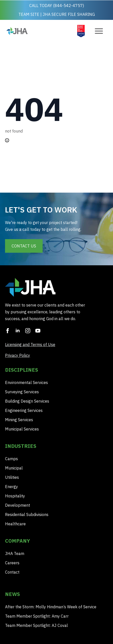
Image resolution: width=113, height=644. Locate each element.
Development (18, 505)
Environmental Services (26, 382)
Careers (12, 563)
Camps (11, 459)
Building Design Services (27, 401)
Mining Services (19, 420)
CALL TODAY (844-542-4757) (57, 6)
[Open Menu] (99, 31)
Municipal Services (22, 429)
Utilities (12, 477)
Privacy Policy (18, 355)
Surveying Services (22, 392)
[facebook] (8, 331)
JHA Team (15, 553)
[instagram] (28, 331)
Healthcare (15, 524)
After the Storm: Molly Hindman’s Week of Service (51, 607)
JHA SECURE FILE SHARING (69, 14)
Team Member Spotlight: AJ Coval (36, 625)
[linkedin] (18, 331)
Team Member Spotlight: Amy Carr (37, 616)
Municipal (14, 468)
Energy (11, 487)
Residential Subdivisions (27, 514)
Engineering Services (24, 410)
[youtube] (38, 331)
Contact (12, 572)
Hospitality (15, 496)
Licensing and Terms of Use (30, 345)
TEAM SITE (29, 14)
